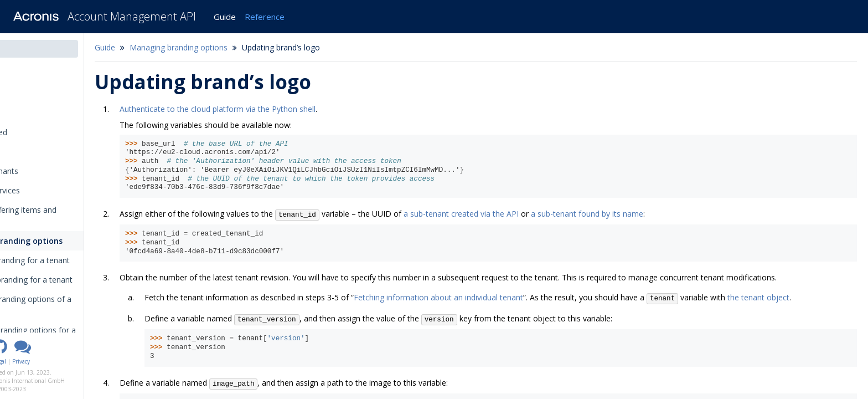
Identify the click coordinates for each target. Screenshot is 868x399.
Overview (26, 113)
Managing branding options (63, 241)
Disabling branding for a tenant (77, 280)
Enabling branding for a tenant (76, 260)
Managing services (43, 190)
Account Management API (132, 16)
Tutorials (25, 152)
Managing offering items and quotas (61, 216)
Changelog (32, 93)
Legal (60, 361)
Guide (225, 17)
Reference (265, 17)
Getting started (37, 132)
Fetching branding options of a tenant (76, 305)
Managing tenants (42, 171)
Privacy (81, 361)
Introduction (35, 74)
